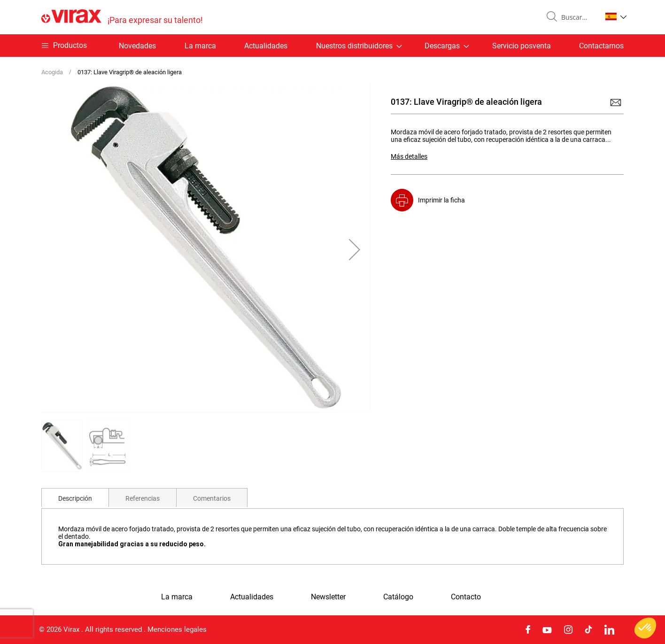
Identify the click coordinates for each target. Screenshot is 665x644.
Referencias (143, 498)
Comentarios (212, 498)
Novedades (137, 46)
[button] (616, 16)
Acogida (52, 72)
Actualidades (266, 46)
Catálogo (398, 597)
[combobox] (578, 17)
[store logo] (122, 17)
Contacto (466, 597)
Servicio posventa (522, 46)
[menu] (332, 46)
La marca (200, 46)
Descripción (75, 498)
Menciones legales (177, 629)
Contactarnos (601, 46)
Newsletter (328, 597)
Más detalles (409, 156)
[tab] (75, 497)
